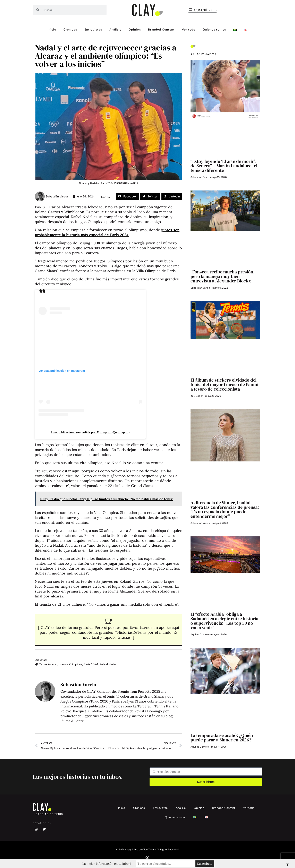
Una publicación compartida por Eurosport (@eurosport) (91, 432)
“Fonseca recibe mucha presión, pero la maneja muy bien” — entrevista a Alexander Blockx (223, 276)
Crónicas (70, 29)
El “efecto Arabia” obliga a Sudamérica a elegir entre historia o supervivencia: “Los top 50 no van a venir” (224, 621)
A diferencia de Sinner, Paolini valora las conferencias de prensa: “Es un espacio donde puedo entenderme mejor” (225, 509)
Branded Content (161, 29)
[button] (127, 196)
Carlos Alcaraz (48, 664)
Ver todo (189, 29)
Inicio (52, 29)
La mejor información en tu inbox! (112, 864)
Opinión (135, 29)
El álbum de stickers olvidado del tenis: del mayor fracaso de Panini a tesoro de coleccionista (224, 384)
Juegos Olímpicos (71, 664)
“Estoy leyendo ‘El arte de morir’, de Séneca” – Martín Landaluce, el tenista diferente (224, 166)
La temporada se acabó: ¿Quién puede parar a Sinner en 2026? (222, 738)
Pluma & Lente (72, 721)
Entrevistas (93, 29)
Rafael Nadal (108, 664)
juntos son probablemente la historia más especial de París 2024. (107, 232)
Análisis (115, 29)
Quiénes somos (214, 29)
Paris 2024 (91, 664)
